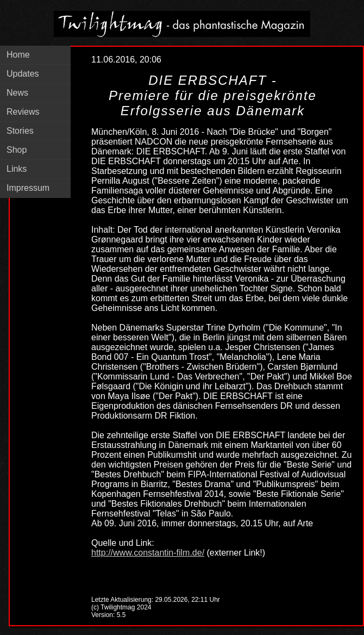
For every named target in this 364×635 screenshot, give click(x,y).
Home (18, 55)
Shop (17, 150)
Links (17, 169)
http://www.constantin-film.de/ (148, 553)
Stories (20, 131)
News (17, 93)
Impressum (28, 188)
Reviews (23, 112)
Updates (23, 74)
